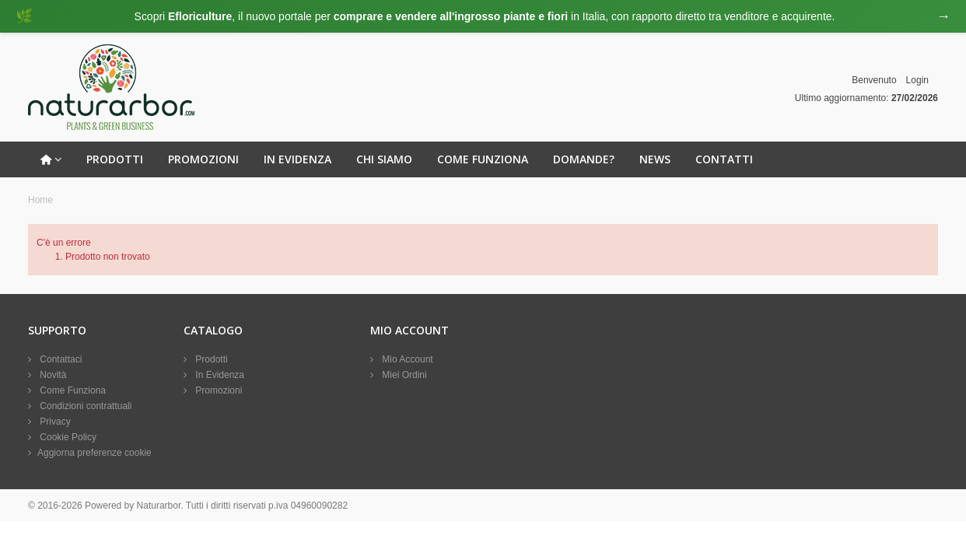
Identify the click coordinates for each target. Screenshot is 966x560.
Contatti (724, 159)
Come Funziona (483, 159)
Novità (52, 375)
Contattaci (59, 359)
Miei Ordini (403, 375)
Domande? (584, 159)
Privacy (54, 422)
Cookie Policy (67, 437)
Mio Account (406, 359)
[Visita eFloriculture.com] (483, 16)
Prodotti (115, 159)
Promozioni (203, 159)
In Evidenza (297, 159)
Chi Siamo (384, 159)
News (655, 159)
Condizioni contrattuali (84, 406)
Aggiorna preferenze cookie (94, 453)
